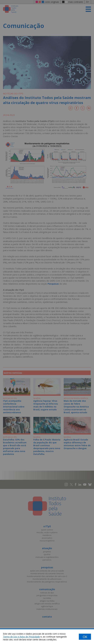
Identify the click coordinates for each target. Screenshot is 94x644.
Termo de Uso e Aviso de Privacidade (21, 637)
